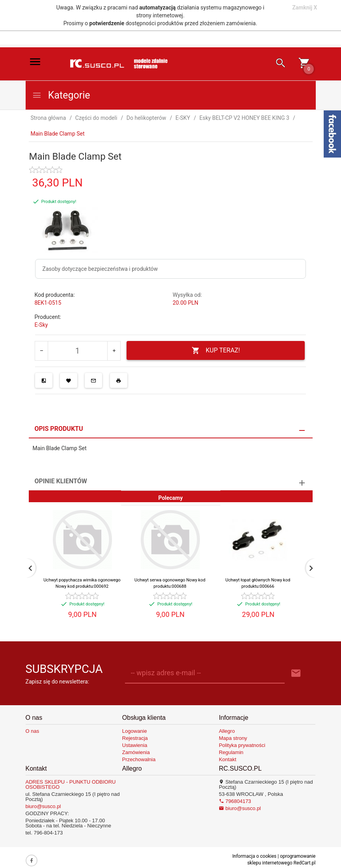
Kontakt (227, 759)
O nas (33, 731)
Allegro (227, 731)
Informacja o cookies (254, 856)
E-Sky (41, 325)
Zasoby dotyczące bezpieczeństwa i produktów (100, 269)
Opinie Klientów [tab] (61, 481)
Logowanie (135, 731)
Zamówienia (136, 752)
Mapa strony (233, 738)
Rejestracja (135, 738)
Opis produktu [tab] (59, 429)
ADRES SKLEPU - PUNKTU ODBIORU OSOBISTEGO (71, 784)
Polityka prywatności (242, 745)
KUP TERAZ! (216, 351)
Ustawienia (135, 745)
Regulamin (231, 752)
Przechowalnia (139, 759)
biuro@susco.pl (43, 806)
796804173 (235, 801)
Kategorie (61, 95)
